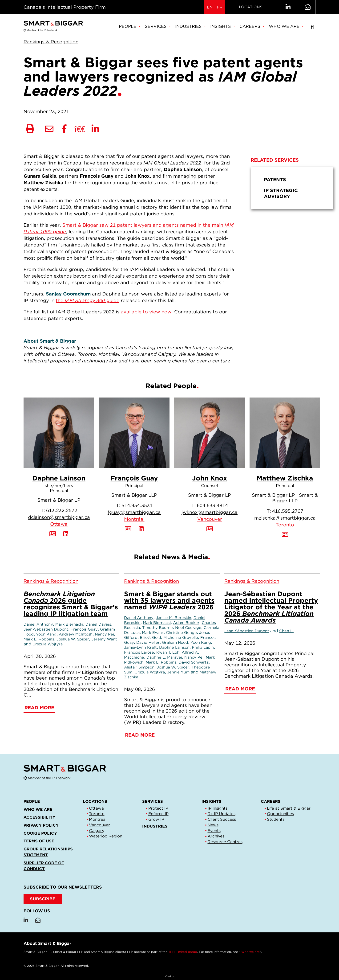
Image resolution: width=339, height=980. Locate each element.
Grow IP (156, 819)
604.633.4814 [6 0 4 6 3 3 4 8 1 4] (212, 505)
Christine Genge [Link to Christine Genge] (181, 632)
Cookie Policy (40, 833)
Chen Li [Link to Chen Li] (286, 631)
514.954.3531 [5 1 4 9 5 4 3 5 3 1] (137, 505)
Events (214, 831)
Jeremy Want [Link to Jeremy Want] (104, 639)
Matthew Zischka (285, 478)
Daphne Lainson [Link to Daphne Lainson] (174, 647)
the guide (88, 300)
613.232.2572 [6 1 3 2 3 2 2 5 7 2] (62, 510)
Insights (222, 26)
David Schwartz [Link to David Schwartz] (194, 662)
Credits (169, 976)
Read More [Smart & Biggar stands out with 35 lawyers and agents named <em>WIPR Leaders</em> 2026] (140, 735)
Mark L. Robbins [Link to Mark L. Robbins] (39, 639)
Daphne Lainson (59, 478)
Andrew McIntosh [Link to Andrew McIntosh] (76, 634)
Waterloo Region (106, 836)
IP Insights (218, 808)
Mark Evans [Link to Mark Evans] (153, 632)
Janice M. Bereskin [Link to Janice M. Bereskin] (174, 618)
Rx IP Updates (222, 814)
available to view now (146, 312)
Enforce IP (158, 814)
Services (158, 26)
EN (210, 7)
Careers (252, 26)
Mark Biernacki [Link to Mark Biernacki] (69, 624)
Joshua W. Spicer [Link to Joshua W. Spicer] (73, 639)
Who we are (286, 26)
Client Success (222, 819)
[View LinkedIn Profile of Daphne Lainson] (66, 534)
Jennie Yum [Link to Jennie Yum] (178, 672)
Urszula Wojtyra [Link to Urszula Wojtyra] (48, 644)
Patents (275, 180)
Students (276, 819)
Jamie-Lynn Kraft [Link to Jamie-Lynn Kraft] (140, 647)
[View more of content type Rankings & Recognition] (51, 42)
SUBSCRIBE (43, 899)
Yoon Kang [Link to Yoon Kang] (46, 634)
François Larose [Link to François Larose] (139, 652)
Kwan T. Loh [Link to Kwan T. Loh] (168, 652)
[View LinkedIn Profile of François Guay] (141, 529)
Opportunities (280, 814)
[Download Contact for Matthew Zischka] (285, 535)
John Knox (210, 478)
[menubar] (211, 27)
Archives (216, 836)
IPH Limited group (183, 952)
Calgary (97, 831)
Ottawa (59, 524)
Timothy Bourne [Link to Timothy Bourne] (157, 627)
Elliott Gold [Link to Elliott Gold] (150, 637)
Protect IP (158, 808)
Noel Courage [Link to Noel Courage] (188, 627)
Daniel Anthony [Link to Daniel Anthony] (38, 624)
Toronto (285, 525)
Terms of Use (39, 841)
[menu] (292, 188)
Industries (190, 26)
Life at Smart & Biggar (289, 808)
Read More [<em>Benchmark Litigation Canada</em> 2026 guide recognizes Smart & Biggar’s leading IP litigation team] (39, 708)
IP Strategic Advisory (281, 193)
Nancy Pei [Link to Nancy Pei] (104, 634)
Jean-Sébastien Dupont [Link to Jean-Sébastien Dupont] (46, 629)
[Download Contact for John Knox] (210, 529)
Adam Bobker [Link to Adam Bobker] (186, 623)
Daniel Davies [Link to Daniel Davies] (98, 624)
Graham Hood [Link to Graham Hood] (175, 642)
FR (220, 7)
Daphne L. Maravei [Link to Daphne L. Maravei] (164, 657)
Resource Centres (225, 842)
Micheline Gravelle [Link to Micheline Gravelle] (181, 637)
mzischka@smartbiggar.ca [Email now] (285, 518)
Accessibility (39, 817)
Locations (251, 7)
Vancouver (210, 519)
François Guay (134, 478)
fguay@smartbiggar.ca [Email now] (134, 512)
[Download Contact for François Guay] (128, 529)
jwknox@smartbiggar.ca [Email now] (210, 512)
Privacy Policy (41, 825)
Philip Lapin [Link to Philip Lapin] (203, 647)
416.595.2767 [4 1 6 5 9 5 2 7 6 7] (288, 511)
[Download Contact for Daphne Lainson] (53, 534)
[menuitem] (129, 27)
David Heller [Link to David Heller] (148, 642)
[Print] (30, 129)
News (213, 825)
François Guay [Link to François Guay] (84, 629)
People (129, 26)
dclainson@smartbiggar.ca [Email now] (59, 517)
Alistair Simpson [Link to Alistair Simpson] (139, 667)
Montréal (134, 519)
